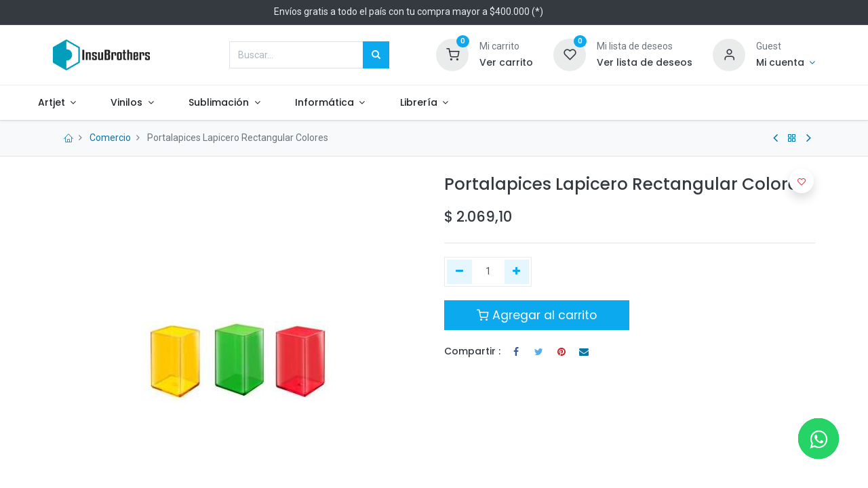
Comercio (110, 138)
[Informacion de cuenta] (786, 63)
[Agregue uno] (517, 272)
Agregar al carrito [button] (537, 315)
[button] (802, 181)
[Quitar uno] (459, 272)
